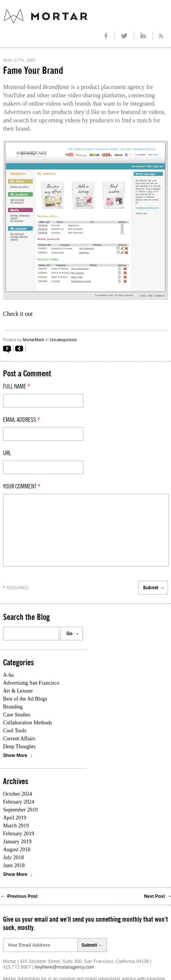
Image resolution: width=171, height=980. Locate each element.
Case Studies (17, 715)
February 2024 (19, 802)
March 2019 (16, 826)
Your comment (22, 487)
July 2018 (13, 857)
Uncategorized (63, 340)
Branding (13, 707)
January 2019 (17, 842)
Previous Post (22, 896)
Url (7, 453)
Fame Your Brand (33, 71)
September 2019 (20, 810)
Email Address (22, 420)
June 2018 (14, 865)
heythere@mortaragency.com (64, 967)
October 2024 (18, 794)
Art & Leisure (18, 691)
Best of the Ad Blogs (25, 699)
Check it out (18, 314)
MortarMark (33, 340)
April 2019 (15, 818)
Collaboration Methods (28, 723)
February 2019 (19, 834)
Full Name (17, 387)
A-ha (8, 675)
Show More (15, 755)
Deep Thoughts (19, 747)
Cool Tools (15, 731)
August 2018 (17, 850)
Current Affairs (19, 739)
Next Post (155, 896)
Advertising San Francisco (31, 683)
